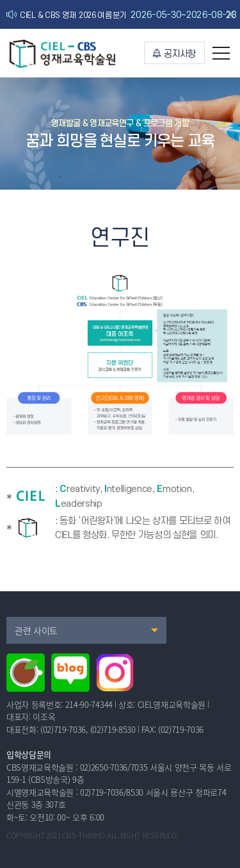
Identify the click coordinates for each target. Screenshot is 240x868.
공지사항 (174, 54)
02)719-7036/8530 (112, 792)
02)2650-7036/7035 (114, 767)
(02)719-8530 (113, 729)
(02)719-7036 (63, 729)
